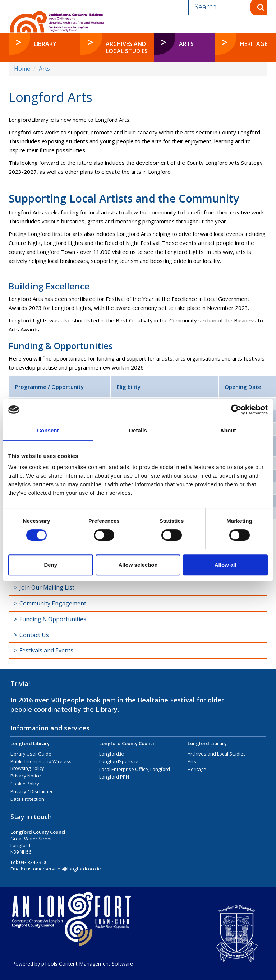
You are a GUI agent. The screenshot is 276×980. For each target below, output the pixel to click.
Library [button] (45, 44)
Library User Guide (31, 754)
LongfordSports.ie (119, 761)
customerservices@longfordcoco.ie (63, 869)
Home (22, 69)
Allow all (226, 565)
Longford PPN (114, 777)
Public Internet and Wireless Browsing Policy (41, 765)
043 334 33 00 (33, 862)
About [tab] (228, 430)
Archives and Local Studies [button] (127, 47)
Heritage (197, 769)
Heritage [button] (254, 44)
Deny (50, 565)
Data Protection (27, 799)
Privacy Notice (26, 776)
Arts (44, 69)
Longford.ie (112, 754)
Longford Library (30, 743)
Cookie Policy (25, 784)
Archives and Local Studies (217, 754)
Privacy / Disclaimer (32, 791)
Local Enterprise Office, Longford (135, 769)
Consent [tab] (48, 430)
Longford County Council (127, 743)
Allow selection (138, 565)
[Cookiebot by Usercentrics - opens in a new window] (236, 410)
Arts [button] (197, 44)
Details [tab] (138, 430)
